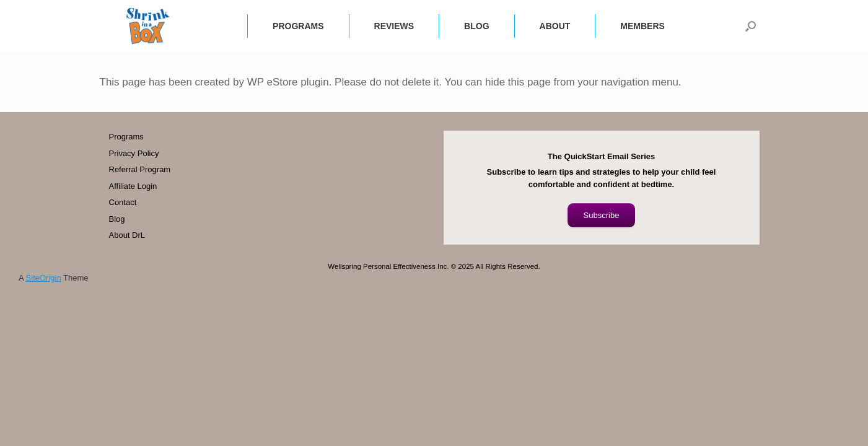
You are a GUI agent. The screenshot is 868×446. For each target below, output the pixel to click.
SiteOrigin (44, 278)
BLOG (476, 26)
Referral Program (140, 169)
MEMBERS (642, 26)
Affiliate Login (133, 186)
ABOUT (555, 26)
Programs (126, 137)
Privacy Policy (134, 153)
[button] (751, 26)
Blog (117, 219)
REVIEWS (394, 26)
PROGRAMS (298, 26)
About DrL (127, 235)
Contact (123, 202)
